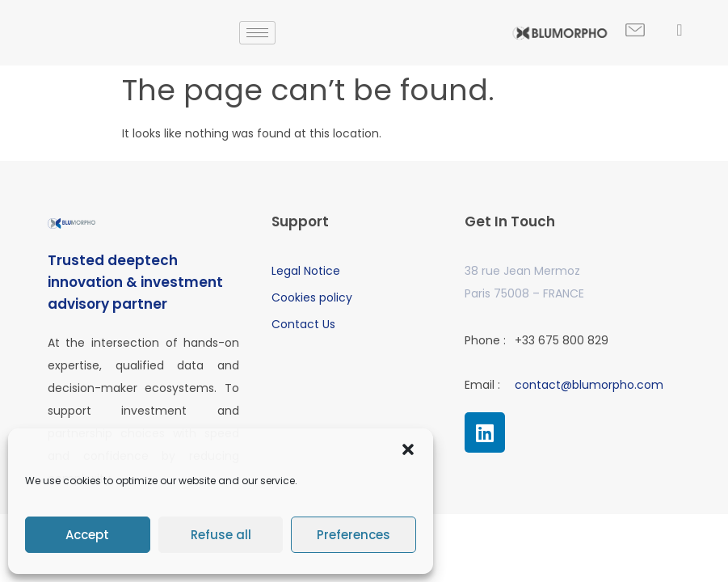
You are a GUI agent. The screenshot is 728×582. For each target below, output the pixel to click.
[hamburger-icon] (257, 33)
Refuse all (221, 535)
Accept (87, 535)
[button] (408, 449)
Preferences (353, 535)
